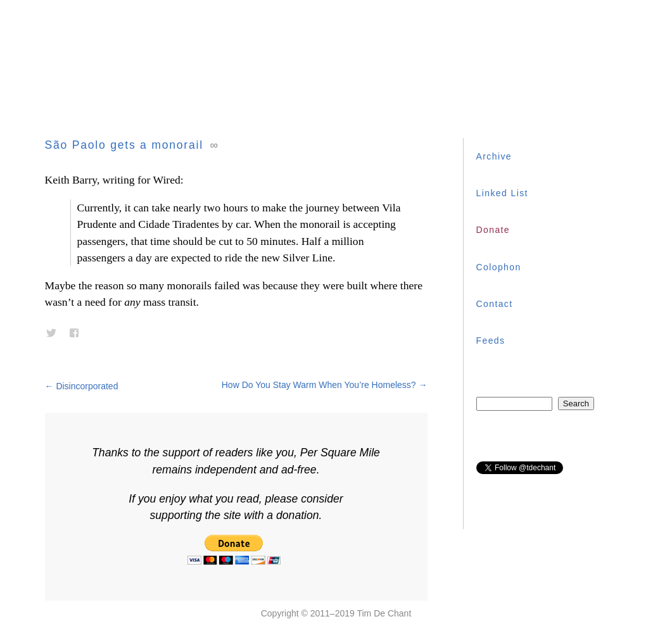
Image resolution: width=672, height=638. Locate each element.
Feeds (491, 341)
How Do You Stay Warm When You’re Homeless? (325, 385)
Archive (494, 156)
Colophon (499, 267)
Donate (493, 230)
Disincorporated (82, 386)
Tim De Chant (384, 613)
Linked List (502, 193)
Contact (495, 304)
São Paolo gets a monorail (124, 145)
